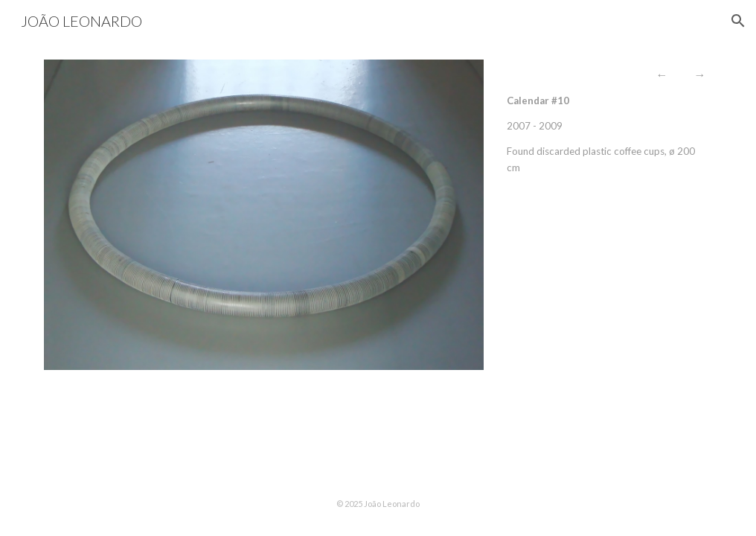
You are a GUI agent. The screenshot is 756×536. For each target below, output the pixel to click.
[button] (738, 21)
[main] (606, 121)
